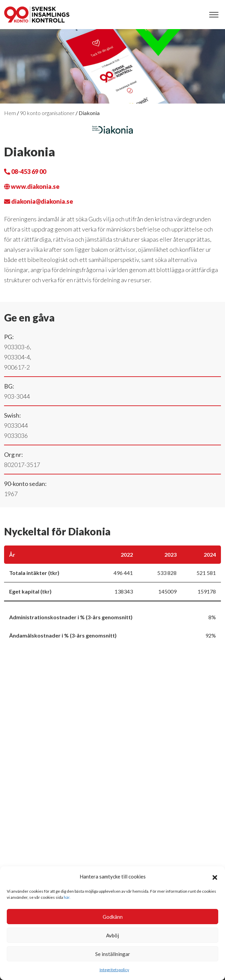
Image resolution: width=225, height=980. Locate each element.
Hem (10, 113)
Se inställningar (113, 954)
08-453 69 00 (25, 172)
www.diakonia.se (32, 186)
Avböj (112, 935)
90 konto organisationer (47, 113)
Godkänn (113, 917)
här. (67, 897)
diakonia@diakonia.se (39, 201)
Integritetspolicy (114, 970)
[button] (215, 876)
